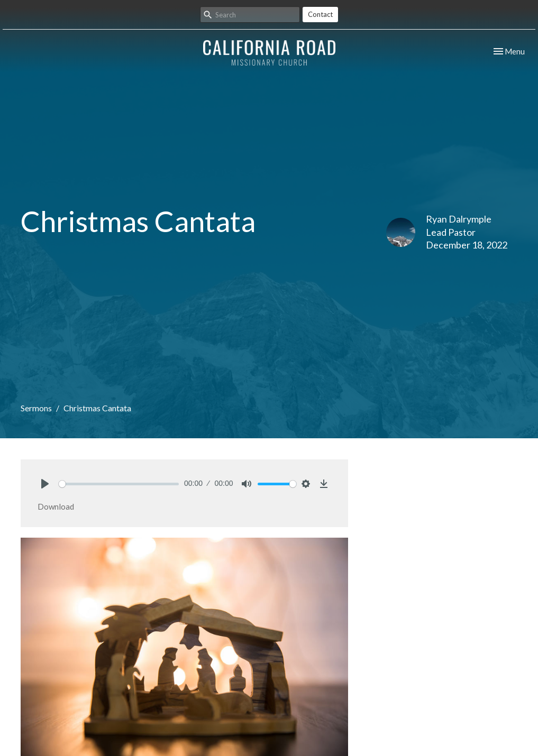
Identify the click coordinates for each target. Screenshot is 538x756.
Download (56, 506)
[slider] (119, 484)
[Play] (45, 484)
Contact (320, 14)
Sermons (36, 408)
